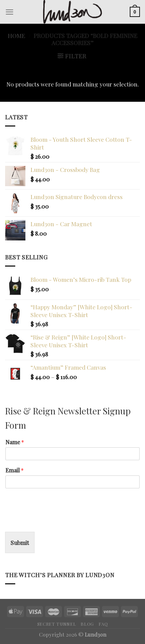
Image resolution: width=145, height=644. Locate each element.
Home (16, 35)
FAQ (103, 624)
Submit (20, 542)
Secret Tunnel (57, 624)
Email (15, 470)
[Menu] (9, 12)
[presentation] (57, 521)
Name (15, 442)
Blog (87, 624)
